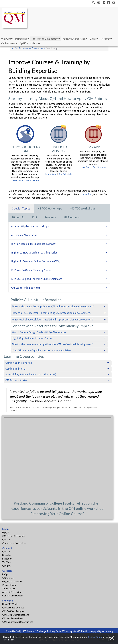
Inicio (14, 48)
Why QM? (6, 39)
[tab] (59, 226)
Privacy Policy (9, 585)
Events (93, 39)
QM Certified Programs (14, 611)
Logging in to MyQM (12, 581)
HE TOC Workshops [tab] (50, 209)
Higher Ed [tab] (18, 217)
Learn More (17, 180)
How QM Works (10, 604)
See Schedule (32, 180)
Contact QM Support (13, 596)
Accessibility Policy (12, 592)
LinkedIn (6, 555)
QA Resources (8, 43)
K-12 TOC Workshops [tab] (82, 209)
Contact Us (8, 578)
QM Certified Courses (13, 608)
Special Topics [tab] (21, 209)
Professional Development (45, 39)
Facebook (7, 559)
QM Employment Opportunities (18, 622)
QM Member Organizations (16, 615)
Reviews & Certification (74, 39)
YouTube (7, 562)
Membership (21, 39)
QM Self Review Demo (13, 618)
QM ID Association (29, 43)
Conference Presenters (14, 543)
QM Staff (7, 540)
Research (106, 39)
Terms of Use (9, 589)
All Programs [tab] (72, 217)
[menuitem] (7, 39)
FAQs (5, 574)
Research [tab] (50, 217)
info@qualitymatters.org (101, 631)
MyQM (6, 532)
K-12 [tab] (34, 217)
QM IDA (6, 566)
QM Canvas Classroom (13, 536)
